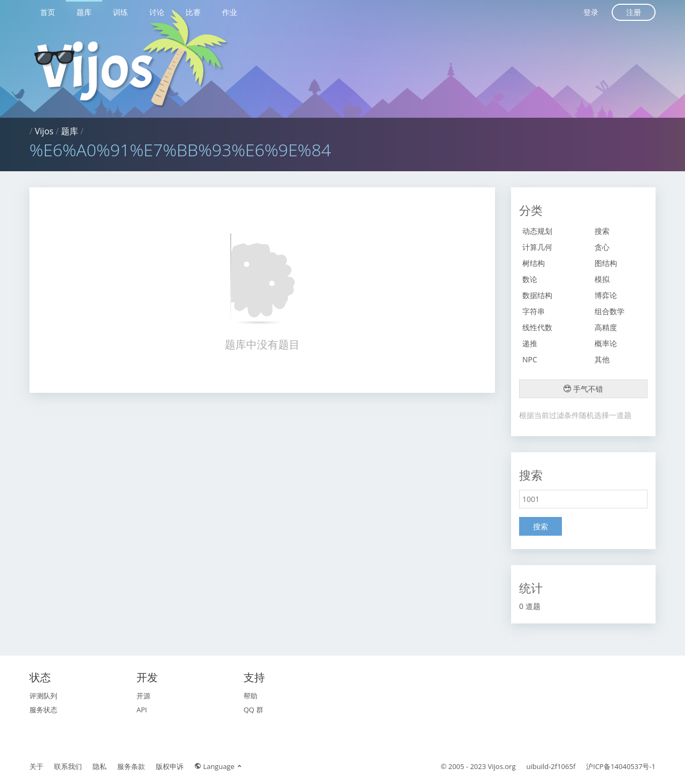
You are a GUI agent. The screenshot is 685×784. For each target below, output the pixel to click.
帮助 (250, 696)
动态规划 (537, 231)
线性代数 (537, 327)
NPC (530, 359)
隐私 (100, 766)
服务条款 (131, 766)
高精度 (606, 327)
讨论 (157, 12)
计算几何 (537, 247)
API (142, 710)
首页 (48, 12)
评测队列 (43, 696)
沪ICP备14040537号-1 (621, 766)
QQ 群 (253, 710)
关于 (36, 766)
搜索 (602, 231)
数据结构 (537, 295)
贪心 (602, 247)
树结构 (534, 263)
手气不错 (583, 389)
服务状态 (43, 710)
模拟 (602, 279)
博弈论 (606, 295)
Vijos (44, 131)
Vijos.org (502, 766)
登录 (591, 12)
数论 (530, 279)
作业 (230, 12)
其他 (602, 359)
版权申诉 (170, 766)
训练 (120, 12)
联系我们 (68, 766)
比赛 (193, 12)
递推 (530, 343)
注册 (634, 12)
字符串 (534, 311)
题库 (84, 12)
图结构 (606, 263)
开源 (143, 696)
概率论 (606, 343)
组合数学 (610, 311)
